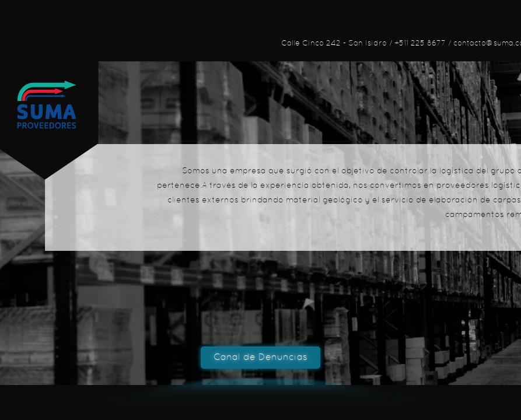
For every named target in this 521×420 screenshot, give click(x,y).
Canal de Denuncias (260, 358)
